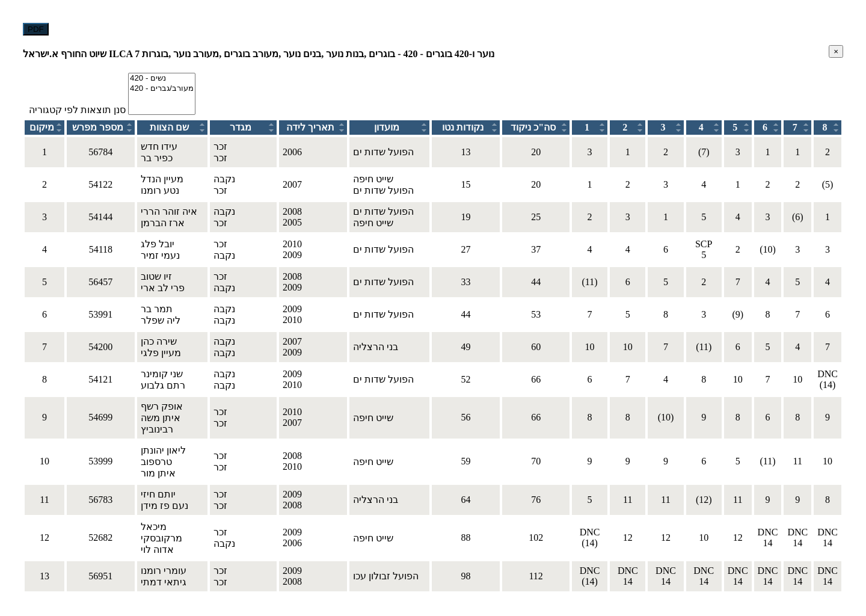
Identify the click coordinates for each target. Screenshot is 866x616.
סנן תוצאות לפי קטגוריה (77, 110)
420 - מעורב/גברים (162, 89)
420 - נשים (162, 79)
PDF (36, 29)
